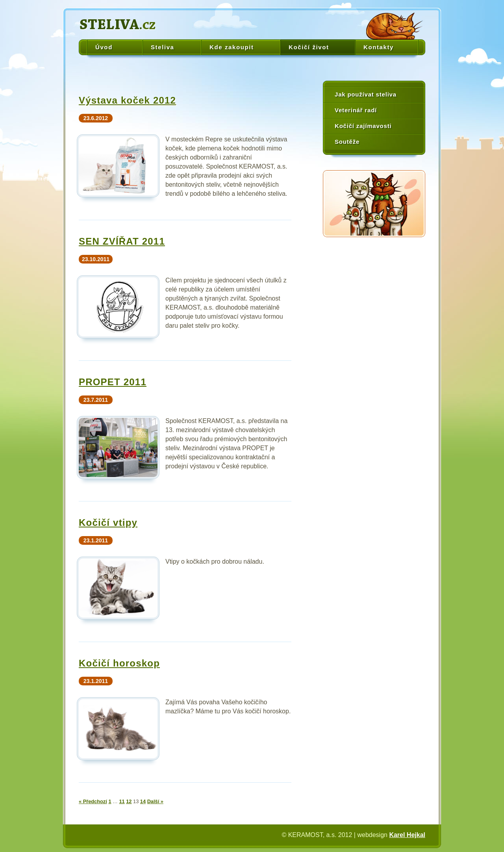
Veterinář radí (356, 110)
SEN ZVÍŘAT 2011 (122, 241)
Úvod (104, 47)
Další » (155, 801)
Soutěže (347, 142)
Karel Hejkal (407, 835)
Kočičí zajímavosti (363, 126)
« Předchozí (93, 801)
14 (143, 801)
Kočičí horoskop (119, 663)
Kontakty (379, 47)
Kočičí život (309, 47)
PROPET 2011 (113, 382)
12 (129, 801)
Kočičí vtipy (108, 523)
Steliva (163, 47)
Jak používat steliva (366, 94)
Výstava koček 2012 (127, 100)
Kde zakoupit (232, 47)
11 (122, 801)
